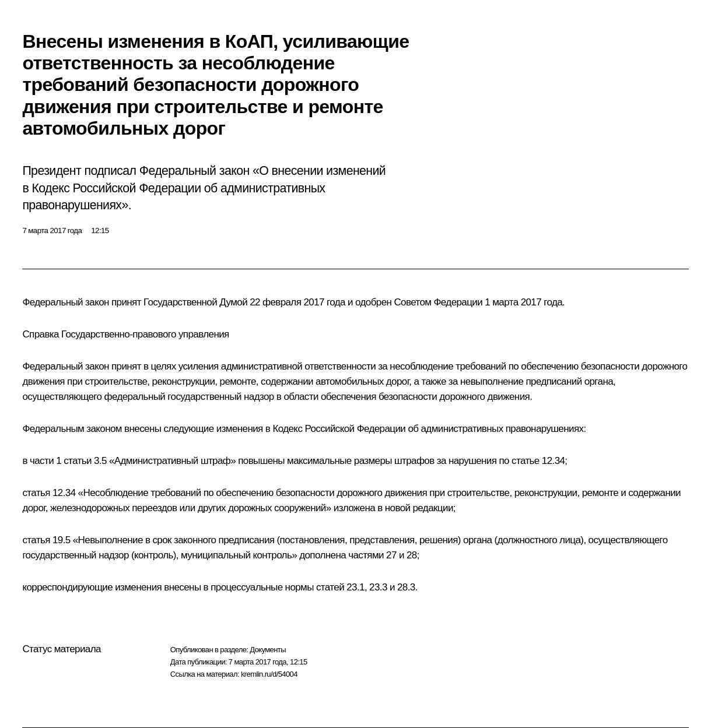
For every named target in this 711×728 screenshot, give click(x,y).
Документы (268, 650)
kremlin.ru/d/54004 (269, 674)
